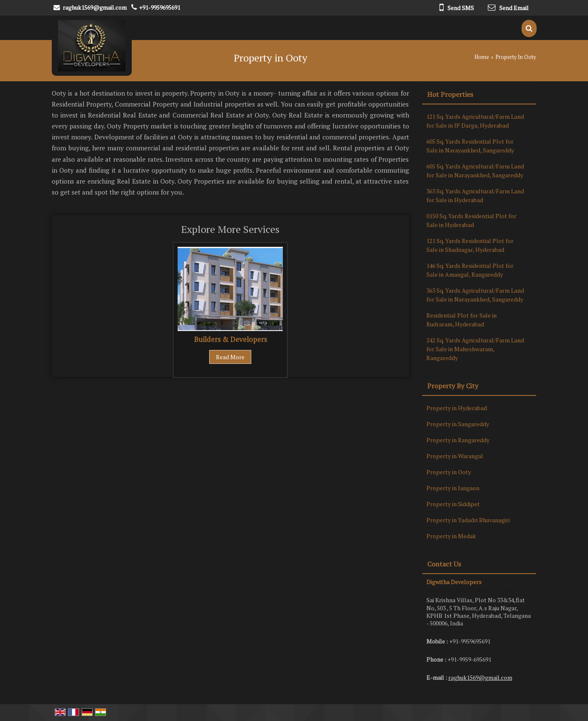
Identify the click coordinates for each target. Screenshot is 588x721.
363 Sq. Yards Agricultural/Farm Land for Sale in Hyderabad (475, 195)
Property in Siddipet (453, 504)
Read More (230, 357)
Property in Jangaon (453, 488)
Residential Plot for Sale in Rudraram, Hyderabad (462, 320)
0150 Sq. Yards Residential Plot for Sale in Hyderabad (471, 220)
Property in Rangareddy (458, 440)
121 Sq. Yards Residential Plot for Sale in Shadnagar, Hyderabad (470, 245)
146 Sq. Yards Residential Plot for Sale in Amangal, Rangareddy (470, 270)
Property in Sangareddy (458, 424)
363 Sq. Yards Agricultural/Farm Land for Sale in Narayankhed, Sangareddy (475, 295)
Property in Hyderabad (457, 408)
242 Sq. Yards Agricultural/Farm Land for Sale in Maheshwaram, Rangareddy (475, 349)
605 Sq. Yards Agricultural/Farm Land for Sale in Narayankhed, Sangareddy (475, 171)
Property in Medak (451, 536)
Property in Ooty (449, 472)
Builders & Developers (230, 339)
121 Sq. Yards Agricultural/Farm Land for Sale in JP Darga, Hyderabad (475, 121)
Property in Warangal (455, 456)
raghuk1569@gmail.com (95, 7)
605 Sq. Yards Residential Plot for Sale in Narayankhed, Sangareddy (470, 146)
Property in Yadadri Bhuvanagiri (468, 520)
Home (482, 57)
